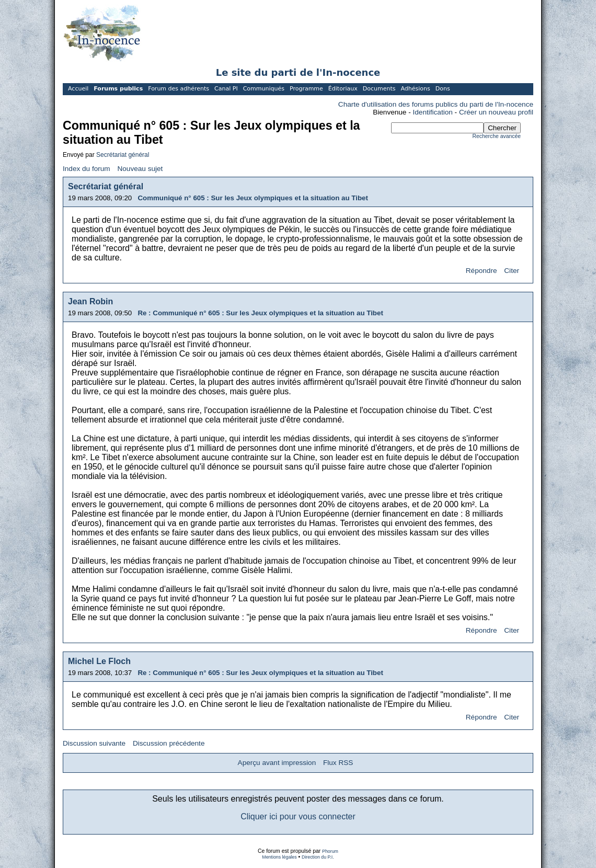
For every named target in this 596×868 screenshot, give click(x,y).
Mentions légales (279, 857)
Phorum (330, 851)
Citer (512, 271)
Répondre (482, 271)
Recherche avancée (497, 136)
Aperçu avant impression (277, 763)
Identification (433, 112)
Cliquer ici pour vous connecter (298, 816)
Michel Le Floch (99, 661)
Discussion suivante (94, 743)
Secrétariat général (123, 155)
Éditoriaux (343, 89)
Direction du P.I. (318, 857)
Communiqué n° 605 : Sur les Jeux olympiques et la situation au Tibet (253, 198)
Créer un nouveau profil (496, 112)
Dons (443, 89)
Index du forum (87, 169)
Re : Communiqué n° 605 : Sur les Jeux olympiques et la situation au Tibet (260, 313)
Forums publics (118, 89)
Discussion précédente (169, 743)
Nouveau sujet (140, 169)
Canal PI (226, 89)
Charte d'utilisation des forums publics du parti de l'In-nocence (436, 104)
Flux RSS (338, 763)
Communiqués (264, 89)
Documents (379, 89)
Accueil (78, 89)
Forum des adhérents (179, 89)
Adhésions (415, 89)
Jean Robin (90, 301)
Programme (306, 89)
